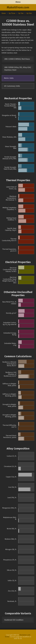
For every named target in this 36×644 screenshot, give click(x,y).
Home (4, 13)
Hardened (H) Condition (14, 620)
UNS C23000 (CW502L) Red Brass (17, 59)
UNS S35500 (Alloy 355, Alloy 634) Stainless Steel (18, 69)
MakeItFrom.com (18, 7)
